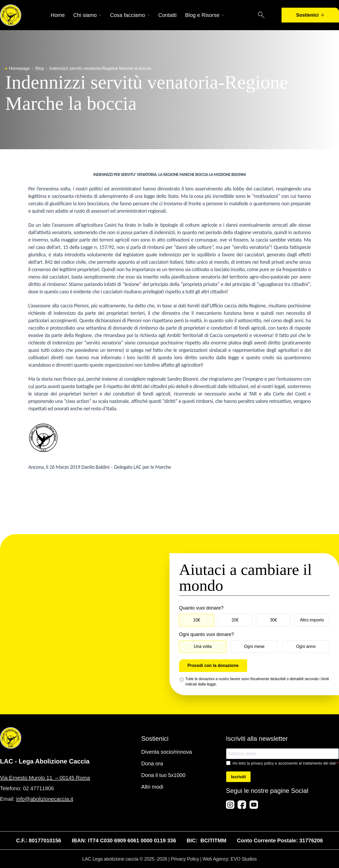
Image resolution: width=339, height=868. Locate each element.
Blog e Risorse (205, 15)
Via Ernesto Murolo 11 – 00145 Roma (45, 778)
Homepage (19, 68)
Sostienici (310, 15)
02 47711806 (39, 788)
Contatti (168, 15)
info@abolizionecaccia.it (45, 799)
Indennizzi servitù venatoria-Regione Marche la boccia (100, 68)
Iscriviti (238, 777)
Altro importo (312, 620)
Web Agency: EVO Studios (230, 859)
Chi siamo (88, 15)
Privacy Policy (185, 859)
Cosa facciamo (130, 15)
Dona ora (152, 764)
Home (58, 15)
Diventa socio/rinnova (166, 752)
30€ (273, 620)
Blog (39, 68)
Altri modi (152, 787)
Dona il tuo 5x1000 (163, 775)
